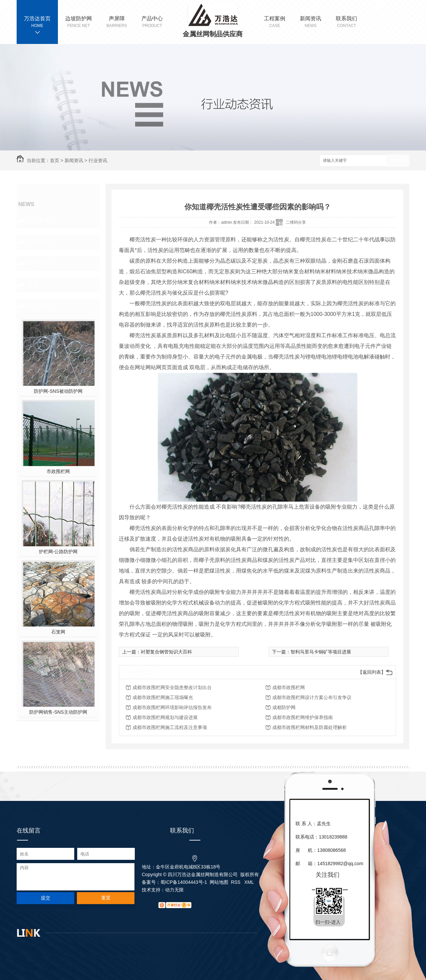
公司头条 (39, 221)
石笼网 (58, 632)
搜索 (398, 161)
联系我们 (346, 22)
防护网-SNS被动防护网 (58, 391)
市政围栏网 (58, 471)
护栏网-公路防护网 (58, 552)
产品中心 (152, 22)
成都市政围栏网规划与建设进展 (165, 717)
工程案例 (275, 22)
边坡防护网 (79, 22)
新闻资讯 (311, 22)
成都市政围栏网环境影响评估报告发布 (172, 707)
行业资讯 (98, 160)
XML (249, 882)
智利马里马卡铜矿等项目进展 (321, 652)
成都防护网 (284, 707)
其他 (33, 285)
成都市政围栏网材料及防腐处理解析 (310, 727)
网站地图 (219, 882)
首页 (55, 160)
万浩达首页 (37, 18)
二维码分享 (296, 222)
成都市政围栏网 (289, 687)
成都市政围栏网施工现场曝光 (163, 697)
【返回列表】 (372, 672)
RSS (236, 882)
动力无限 (174, 890)
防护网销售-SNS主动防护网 (58, 712)
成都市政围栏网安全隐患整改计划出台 (172, 687)
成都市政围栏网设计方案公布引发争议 (312, 697)
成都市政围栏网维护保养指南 (303, 717)
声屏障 (117, 22)
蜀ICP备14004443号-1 (184, 882)
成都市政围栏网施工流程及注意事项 (170, 727)
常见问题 (39, 263)
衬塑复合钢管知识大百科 (166, 652)
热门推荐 (39, 306)
